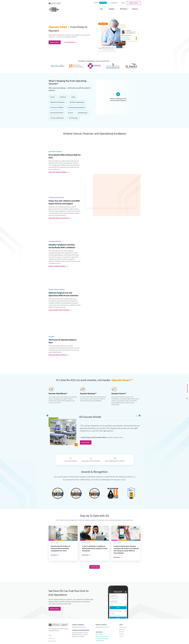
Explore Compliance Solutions (57, 266)
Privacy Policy (52, 641)
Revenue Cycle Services (102, 637)
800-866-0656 (82, 627)
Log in (50, 635)
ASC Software (99, 635)
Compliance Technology (102, 638)
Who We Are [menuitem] (124, 9)
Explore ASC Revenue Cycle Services (59, 218)
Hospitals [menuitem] (111, 9)
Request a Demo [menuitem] (134, 3)
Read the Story (86, 442)
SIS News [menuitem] (122, 634)
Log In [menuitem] (123, 3)
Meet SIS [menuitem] (122, 632)
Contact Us (52, 638)
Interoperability (100, 640)
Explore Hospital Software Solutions (59, 310)
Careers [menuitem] (100, 3)
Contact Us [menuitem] (114, 3)
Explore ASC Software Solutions (58, 172)
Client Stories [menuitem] (123, 627)
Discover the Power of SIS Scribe (58, 355)
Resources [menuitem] (135, 9)
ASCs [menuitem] (101, 9)
